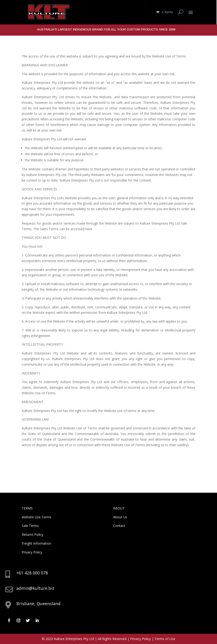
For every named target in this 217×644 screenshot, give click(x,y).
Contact (119, 526)
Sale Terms (30, 526)
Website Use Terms (37, 517)
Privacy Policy (32, 552)
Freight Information (36, 543)
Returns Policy (32, 534)
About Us (120, 517)
